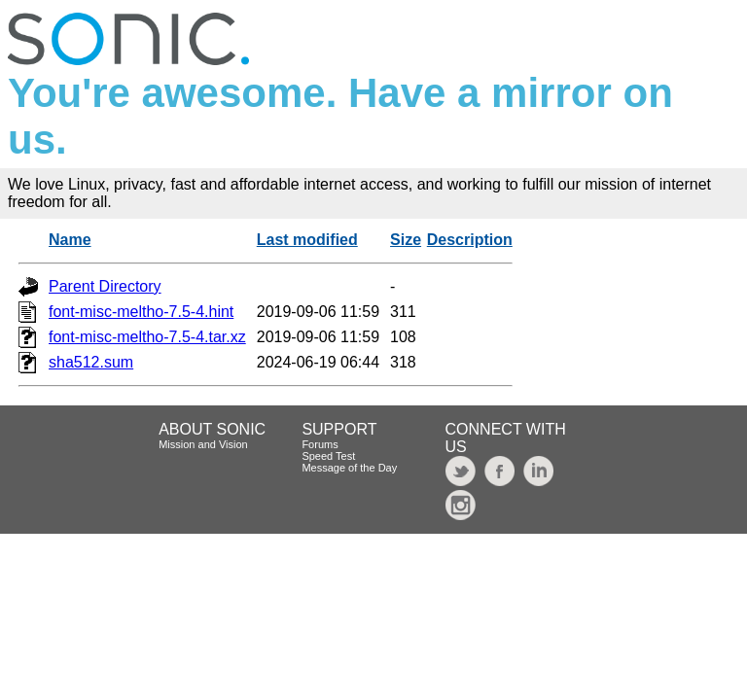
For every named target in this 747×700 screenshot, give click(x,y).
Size (406, 240)
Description (470, 240)
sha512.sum (91, 362)
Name (70, 240)
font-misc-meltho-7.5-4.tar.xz (147, 337)
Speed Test (328, 456)
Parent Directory (105, 286)
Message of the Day (349, 468)
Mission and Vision (203, 444)
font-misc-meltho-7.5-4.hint (141, 312)
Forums (320, 444)
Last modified (307, 240)
